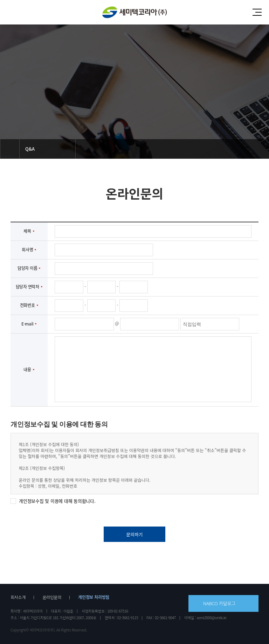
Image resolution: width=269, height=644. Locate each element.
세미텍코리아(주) (134, 12)
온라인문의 (52, 597)
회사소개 (18, 597)
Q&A (30, 149)
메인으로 (10, 149)
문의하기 (134, 534)
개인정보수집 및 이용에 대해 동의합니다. (57, 501)
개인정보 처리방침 (94, 597)
